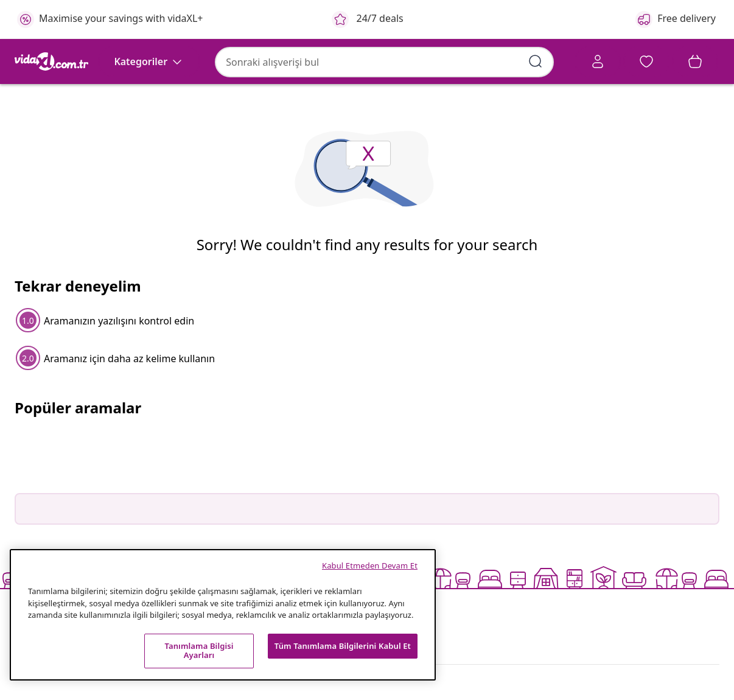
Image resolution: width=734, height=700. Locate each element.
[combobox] (271, 61)
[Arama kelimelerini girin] (425, 61)
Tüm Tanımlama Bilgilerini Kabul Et (343, 646)
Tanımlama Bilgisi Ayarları (199, 651)
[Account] (509, 63)
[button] (600, 63)
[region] (223, 615)
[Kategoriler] (149, 96)
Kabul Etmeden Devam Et (370, 565)
